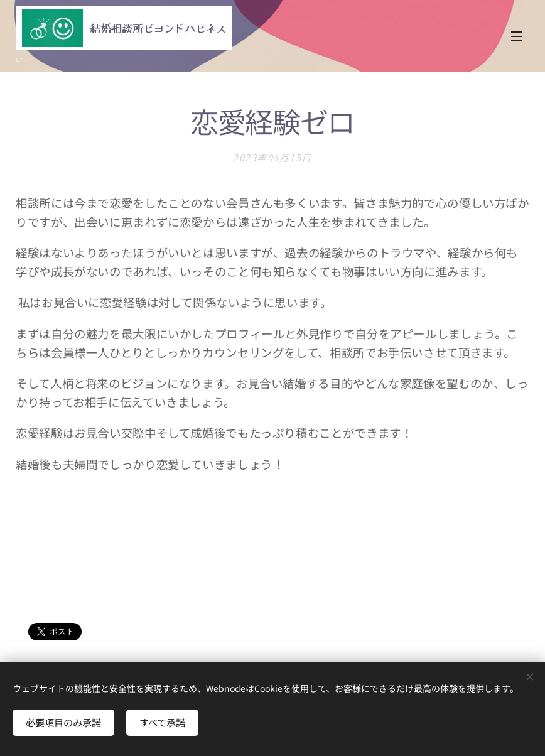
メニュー (517, 36)
